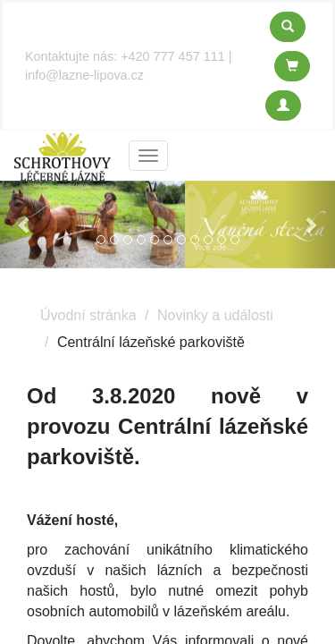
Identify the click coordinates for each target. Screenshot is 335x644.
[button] (25, 225)
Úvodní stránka (88, 315)
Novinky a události (215, 315)
